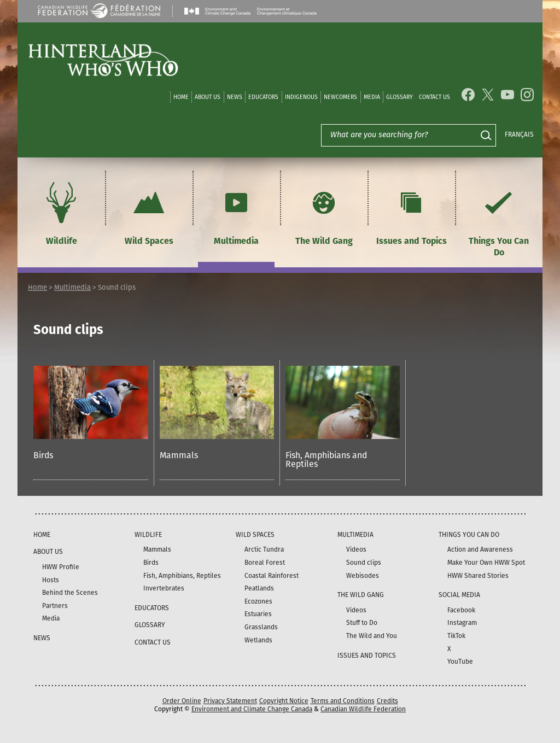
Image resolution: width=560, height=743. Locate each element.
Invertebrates (164, 588)
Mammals (179, 455)
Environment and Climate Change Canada (252, 709)
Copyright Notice (284, 701)
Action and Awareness (480, 549)
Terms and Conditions (343, 701)
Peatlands (259, 588)
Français (519, 134)
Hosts (51, 580)
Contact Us (434, 97)
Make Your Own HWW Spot (486, 563)
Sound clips (364, 563)
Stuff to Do (362, 623)
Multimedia (236, 212)
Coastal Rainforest (272, 576)
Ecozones (258, 601)
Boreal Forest (265, 563)
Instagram (462, 623)
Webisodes (363, 576)
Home (181, 97)
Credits (387, 701)
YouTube (460, 662)
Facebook (461, 610)
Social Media (459, 595)
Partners (55, 606)
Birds (43, 455)
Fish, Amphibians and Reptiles (326, 460)
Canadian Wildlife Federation (363, 709)
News (235, 97)
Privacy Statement (230, 701)
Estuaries (258, 614)
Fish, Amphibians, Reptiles (182, 576)
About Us (208, 97)
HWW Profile (61, 567)
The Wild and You (372, 636)
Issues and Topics (412, 212)
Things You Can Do (499, 218)
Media (372, 97)
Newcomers (340, 97)
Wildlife (61, 212)
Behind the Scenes (70, 593)
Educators (263, 97)
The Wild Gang (324, 212)
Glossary (399, 97)
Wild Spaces (149, 212)
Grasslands (261, 627)
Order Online (182, 701)
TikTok (456, 636)
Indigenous (301, 97)
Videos (356, 549)
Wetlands (258, 640)
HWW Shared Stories (478, 576)
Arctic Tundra (264, 549)
